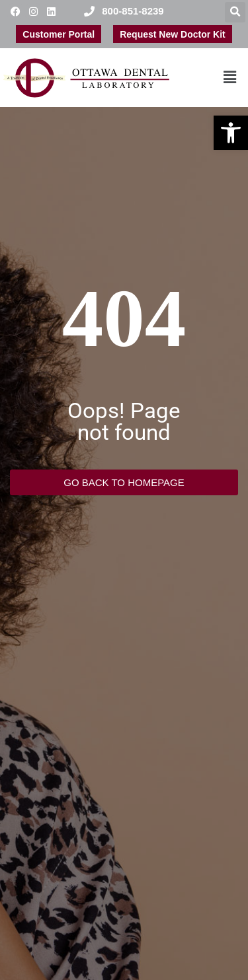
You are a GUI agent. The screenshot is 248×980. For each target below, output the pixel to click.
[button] (231, 133)
